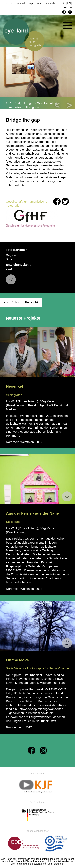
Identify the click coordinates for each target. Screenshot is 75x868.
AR (70, 8)
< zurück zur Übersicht (21, 302)
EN (69, 3)
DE (64, 3)
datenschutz (51, 3)
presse (9, 3)
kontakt (21, 3)
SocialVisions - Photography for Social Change (37, 668)
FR (65, 8)
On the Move (17, 660)
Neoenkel (14, 386)
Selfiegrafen (14, 395)
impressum (35, 3)
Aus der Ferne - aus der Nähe (32, 513)
